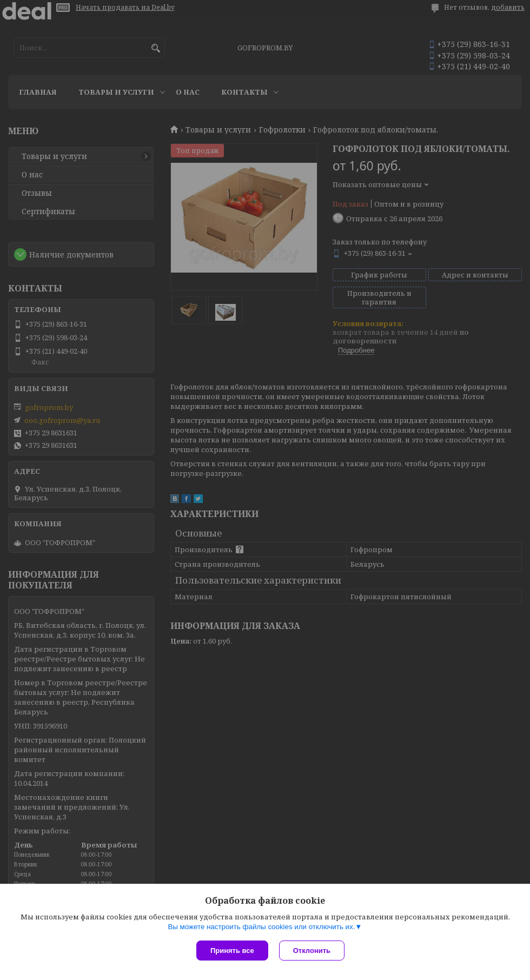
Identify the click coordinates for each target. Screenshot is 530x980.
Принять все (232, 951)
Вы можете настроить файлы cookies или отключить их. (261, 927)
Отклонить (312, 951)
